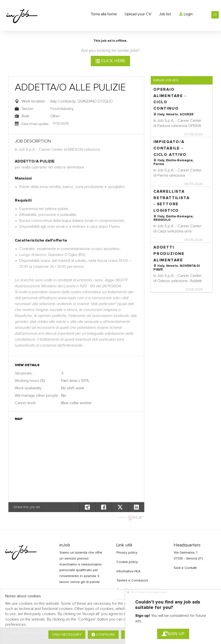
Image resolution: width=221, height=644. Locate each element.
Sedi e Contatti (185, 568)
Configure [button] (103, 635)
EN (215, 15)
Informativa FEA (128, 571)
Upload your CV (138, 14)
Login (186, 14)
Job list (165, 14)
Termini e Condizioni (132, 581)
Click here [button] (110, 61)
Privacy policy (127, 553)
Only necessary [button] (67, 635)
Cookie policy (127, 562)
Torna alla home (104, 14)
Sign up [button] (173, 634)
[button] (136, 507)
